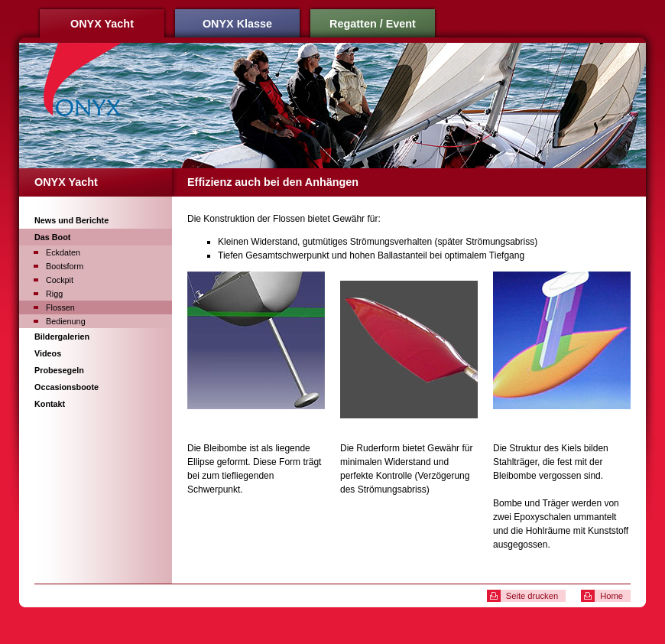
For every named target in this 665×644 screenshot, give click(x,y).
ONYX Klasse (237, 24)
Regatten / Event (373, 24)
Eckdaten (63, 252)
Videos (48, 353)
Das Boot (52, 237)
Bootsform (65, 266)
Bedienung (66, 321)
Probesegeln (59, 370)
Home (611, 596)
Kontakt (50, 404)
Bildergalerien (62, 337)
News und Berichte (71, 220)
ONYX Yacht (102, 24)
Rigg (54, 294)
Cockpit (60, 280)
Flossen (60, 307)
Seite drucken (532, 596)
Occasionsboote (66, 387)
